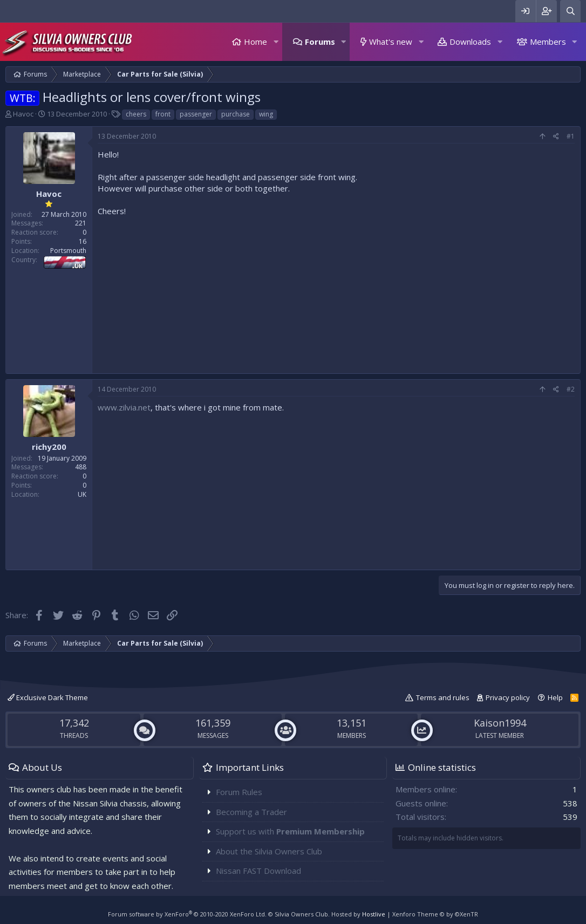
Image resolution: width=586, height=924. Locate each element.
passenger (196, 114)
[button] (276, 42)
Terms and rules (443, 697)
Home (255, 42)
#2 (571, 389)
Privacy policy (508, 697)
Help (555, 697)
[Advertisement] (336, 292)
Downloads (470, 42)
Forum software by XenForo (187, 914)
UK (82, 494)
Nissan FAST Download (258, 871)
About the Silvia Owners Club (269, 851)
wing (266, 114)
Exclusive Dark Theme (48, 697)
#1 (571, 136)
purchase (236, 114)
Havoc (23, 114)
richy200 (49, 447)
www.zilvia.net (124, 407)
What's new (391, 42)
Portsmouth (68, 251)
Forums (320, 42)
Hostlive (374, 914)
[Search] (570, 11)
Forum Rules (239, 792)
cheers (136, 114)
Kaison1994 (500, 723)
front (163, 114)
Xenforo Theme (435, 914)
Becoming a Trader (251, 812)
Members (548, 42)
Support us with (290, 831)
